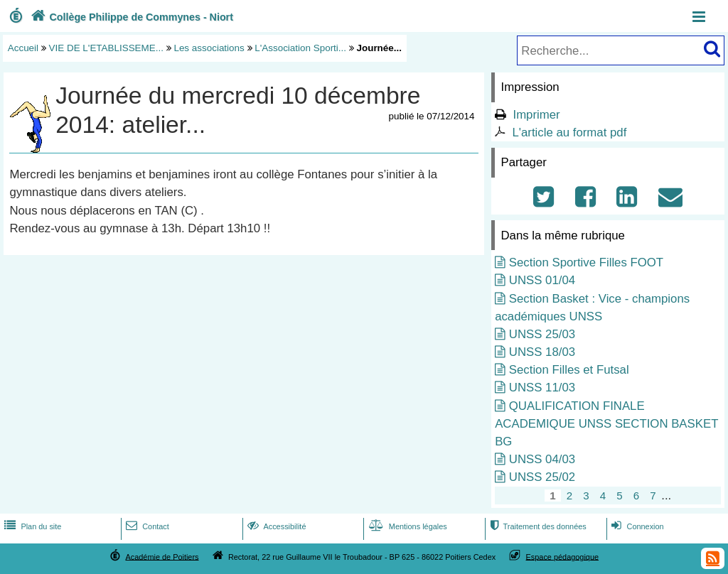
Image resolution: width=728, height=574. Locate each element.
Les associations (209, 48)
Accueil (23, 48)
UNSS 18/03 (542, 352)
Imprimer (536, 115)
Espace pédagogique (563, 556)
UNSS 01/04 (542, 280)
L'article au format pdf (569, 132)
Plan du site (31, 526)
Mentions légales (407, 526)
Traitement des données (536, 526)
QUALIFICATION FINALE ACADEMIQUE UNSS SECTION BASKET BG (606, 424)
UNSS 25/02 (542, 477)
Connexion (636, 526)
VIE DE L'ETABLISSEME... (106, 48)
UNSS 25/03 (542, 334)
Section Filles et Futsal (569, 370)
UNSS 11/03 (542, 388)
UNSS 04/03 (542, 459)
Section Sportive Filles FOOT (586, 262)
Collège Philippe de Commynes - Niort (130, 17)
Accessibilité (275, 526)
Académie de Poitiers (162, 556)
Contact (146, 526)
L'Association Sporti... (300, 48)
